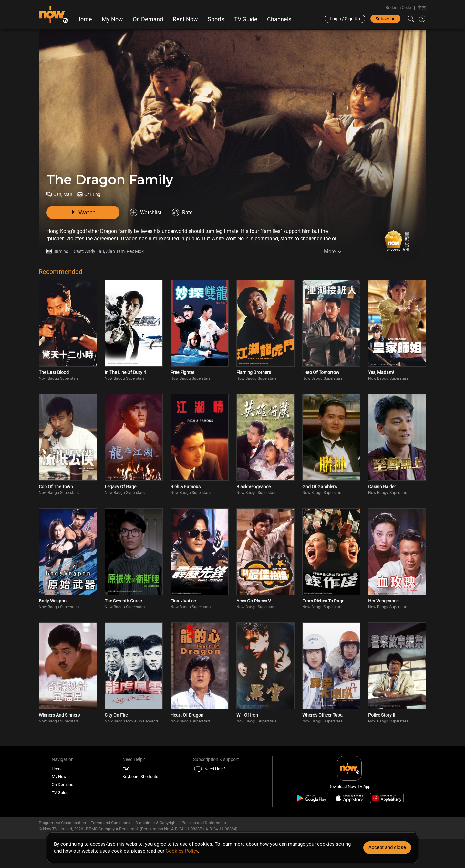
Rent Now (185, 19)
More (330, 252)
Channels (279, 19)
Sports (216, 19)
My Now (112, 19)
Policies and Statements (204, 823)
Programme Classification (62, 823)
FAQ (126, 769)
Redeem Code (398, 8)
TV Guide (246, 19)
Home (84, 19)
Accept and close (387, 847)
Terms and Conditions (111, 823)
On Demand (148, 19)
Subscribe (385, 19)
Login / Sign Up (345, 19)
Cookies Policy (182, 851)
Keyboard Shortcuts (140, 777)
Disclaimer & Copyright (156, 823)
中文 (422, 8)
